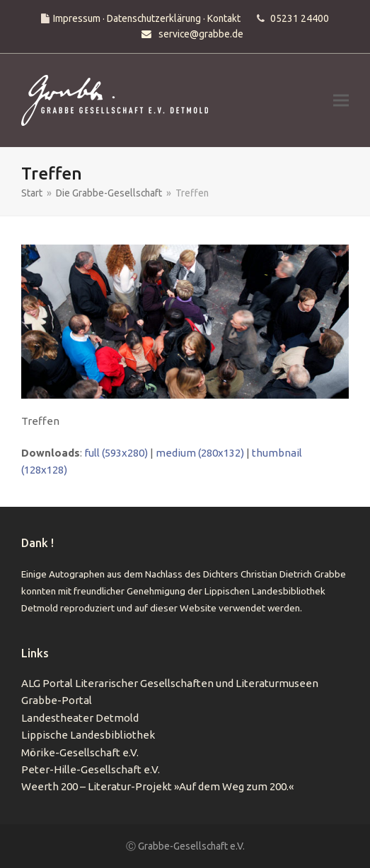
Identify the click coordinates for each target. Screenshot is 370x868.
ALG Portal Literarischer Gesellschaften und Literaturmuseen (170, 683)
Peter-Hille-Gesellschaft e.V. (91, 769)
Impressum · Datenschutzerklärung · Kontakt (147, 18)
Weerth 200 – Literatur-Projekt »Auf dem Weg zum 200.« (157, 786)
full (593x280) (116, 453)
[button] (341, 100)
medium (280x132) (200, 453)
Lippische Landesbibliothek (88, 735)
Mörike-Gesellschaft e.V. (80, 752)
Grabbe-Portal (57, 700)
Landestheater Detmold (80, 718)
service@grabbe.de (201, 34)
